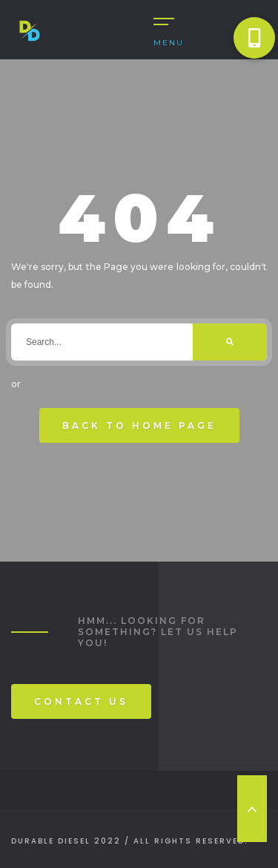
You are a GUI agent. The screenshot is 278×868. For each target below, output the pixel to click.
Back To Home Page (139, 425)
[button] (254, 38)
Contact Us (81, 701)
